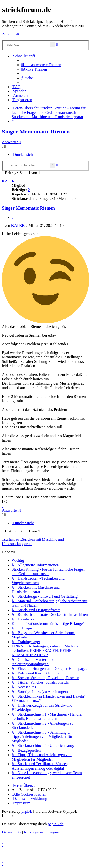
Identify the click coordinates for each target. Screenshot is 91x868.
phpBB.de (56, 824)
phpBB (27, 811)
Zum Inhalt (11, 34)
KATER (8, 181)
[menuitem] (41, 65)
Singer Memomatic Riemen (36, 132)
